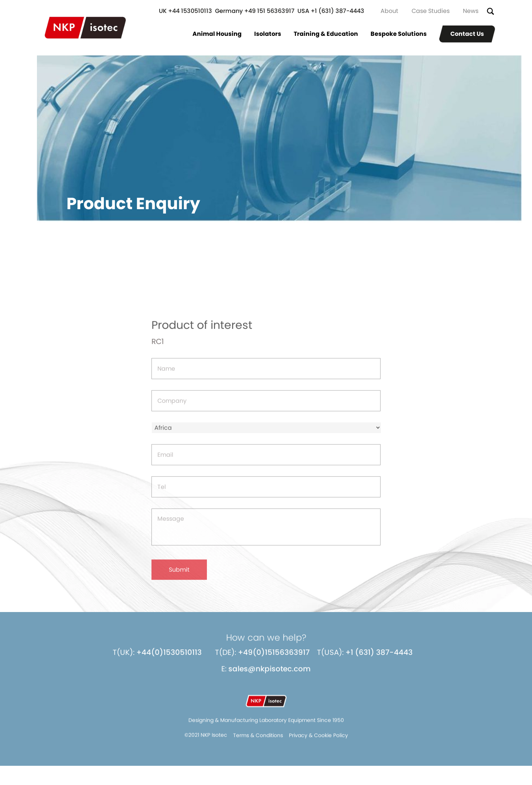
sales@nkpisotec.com (270, 674)
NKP (85, 28)
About (389, 11)
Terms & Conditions (258, 740)
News (471, 11)
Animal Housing (217, 34)
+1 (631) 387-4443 (379, 657)
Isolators (268, 34)
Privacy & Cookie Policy (318, 740)
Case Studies (431, 11)
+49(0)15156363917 (274, 657)
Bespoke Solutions (399, 34)
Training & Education (326, 34)
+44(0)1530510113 (169, 657)
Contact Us (467, 34)
